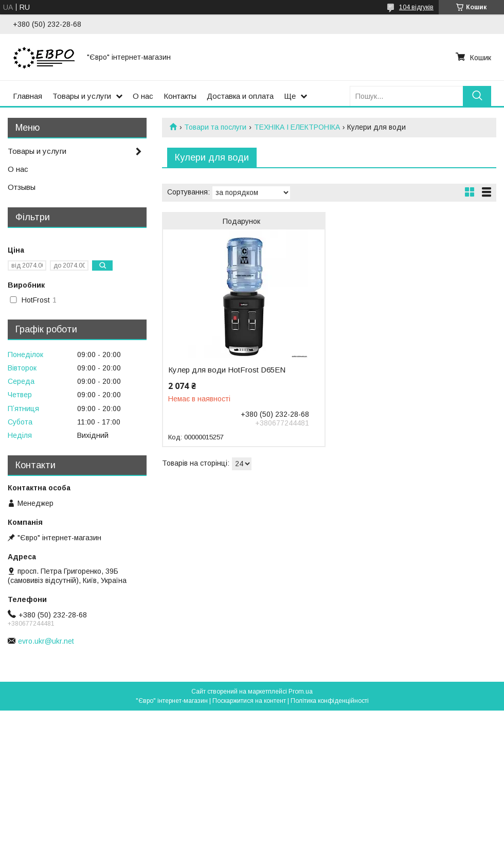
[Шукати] (477, 96)
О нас (143, 96)
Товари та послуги (215, 127)
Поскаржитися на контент (249, 701)
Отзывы (22, 187)
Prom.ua (301, 692)
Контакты (180, 96)
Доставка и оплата (240, 96)
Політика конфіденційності (330, 701)
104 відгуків (416, 7)
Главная (28, 96)
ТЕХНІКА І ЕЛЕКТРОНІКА (297, 127)
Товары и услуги (82, 96)
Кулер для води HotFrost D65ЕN (227, 370)
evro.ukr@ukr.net (46, 641)
